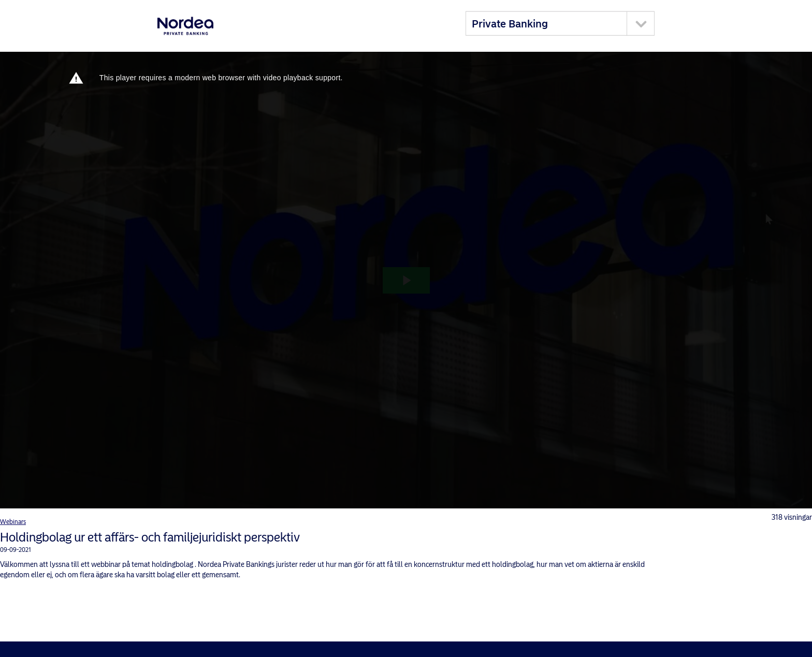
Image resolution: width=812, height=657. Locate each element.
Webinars (13, 522)
